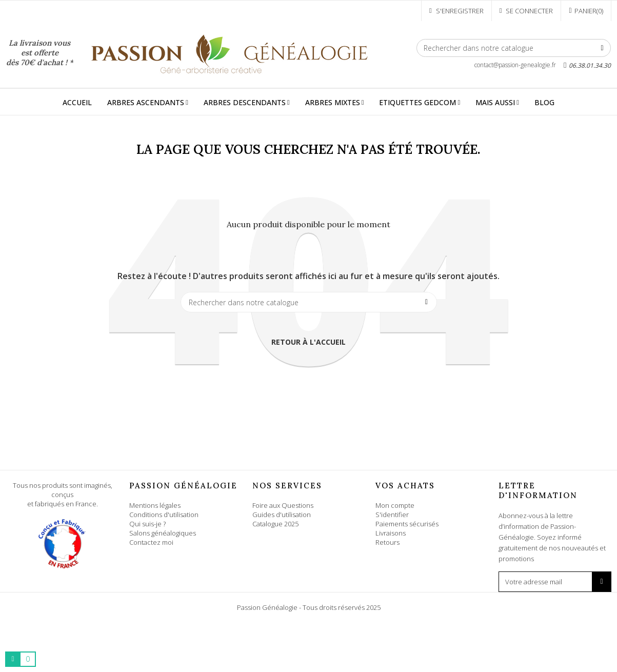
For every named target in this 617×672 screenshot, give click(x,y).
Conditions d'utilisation (164, 515)
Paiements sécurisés (407, 524)
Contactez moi (151, 542)
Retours (387, 542)
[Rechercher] (514, 48)
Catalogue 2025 (275, 524)
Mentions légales (155, 505)
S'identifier (392, 515)
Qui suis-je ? (147, 524)
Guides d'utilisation (282, 515)
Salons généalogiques (163, 533)
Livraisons (391, 533)
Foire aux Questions (283, 505)
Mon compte (395, 505)
